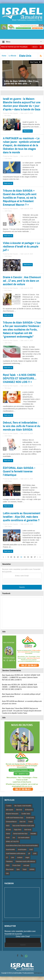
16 (31, 557)
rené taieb (26, 865)
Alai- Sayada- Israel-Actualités (23, 806)
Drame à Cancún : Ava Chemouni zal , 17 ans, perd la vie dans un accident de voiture (22, 281)
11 (14, 557)
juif (29, 854)
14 (25, 557)
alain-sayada (10, 810)
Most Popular (36, 62)
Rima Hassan (10, 869)
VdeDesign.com (38, 973)
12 (18, 557)
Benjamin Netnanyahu (12, 814)
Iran (14, 838)
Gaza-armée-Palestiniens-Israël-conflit (23, 826)
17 (35, 557)
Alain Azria (19, 810)
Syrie (18, 869)
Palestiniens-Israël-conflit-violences (25, 861)
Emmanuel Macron (11, 822)
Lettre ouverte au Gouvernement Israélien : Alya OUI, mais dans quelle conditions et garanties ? (22, 517)
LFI (7, 857)
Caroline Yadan (26, 814)
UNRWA (32, 869)
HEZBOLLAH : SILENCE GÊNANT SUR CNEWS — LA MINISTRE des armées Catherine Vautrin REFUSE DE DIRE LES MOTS (21, 678)
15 (28, 557)
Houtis (8, 838)
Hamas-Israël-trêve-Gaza (20, 834)
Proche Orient (16, 865)
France (31, 822)
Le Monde (12, 56)
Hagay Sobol (18, 830)
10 (11, 557)
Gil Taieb (8, 830)
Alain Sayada (14, 113)
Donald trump (30, 818)
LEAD (35, 854)
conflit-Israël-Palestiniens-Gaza (15, 818)
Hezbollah (33, 834)
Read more (28, 131)
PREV (8, 865)
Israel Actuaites (22, 850)
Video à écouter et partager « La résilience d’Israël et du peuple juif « (21, 247)
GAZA (8, 826)
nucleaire (20, 857)
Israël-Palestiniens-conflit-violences (16, 854)
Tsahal (24, 869)
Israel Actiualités (10, 850)
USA (7, 873)
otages (27, 857)
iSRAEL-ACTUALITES (12, 842)
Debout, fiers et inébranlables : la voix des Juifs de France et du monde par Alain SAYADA (22, 426)
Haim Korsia (28, 830)
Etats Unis (23, 822)
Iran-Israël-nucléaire (24, 838)
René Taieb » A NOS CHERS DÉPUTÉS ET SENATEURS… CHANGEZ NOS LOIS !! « (20, 378)
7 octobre (9, 806)
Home (4, 56)
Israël (31, 850)
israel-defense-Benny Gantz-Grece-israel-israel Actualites (22, 846)
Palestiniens (9, 861)
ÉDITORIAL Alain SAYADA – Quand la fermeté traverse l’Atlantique (19, 471)
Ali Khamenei (29, 810)
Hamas (8, 834)
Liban (13, 857)
